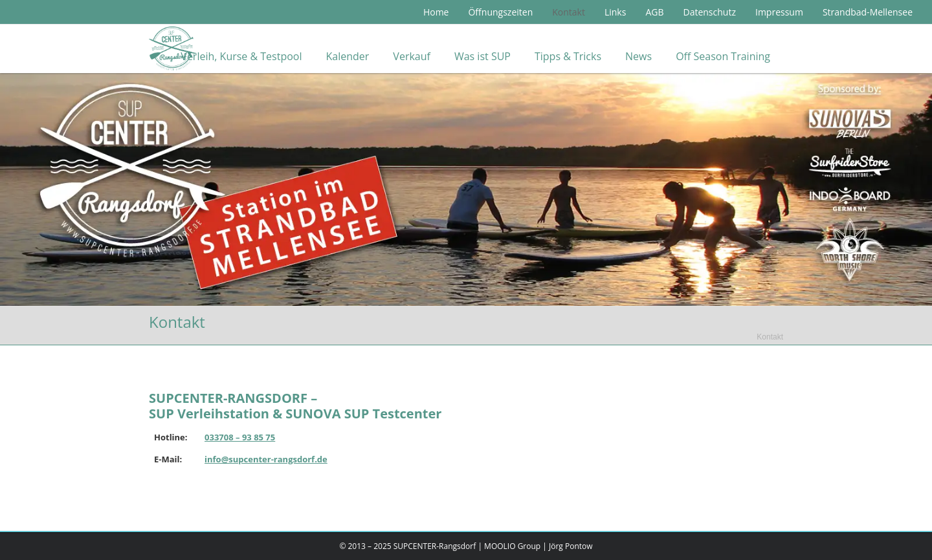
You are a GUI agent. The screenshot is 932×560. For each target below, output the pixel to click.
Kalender (348, 56)
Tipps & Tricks (568, 56)
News (638, 56)
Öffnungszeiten (500, 12)
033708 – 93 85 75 (240, 437)
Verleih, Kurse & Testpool (241, 56)
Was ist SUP (483, 56)
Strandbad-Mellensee (868, 12)
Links (615, 12)
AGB (654, 12)
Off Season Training (723, 56)
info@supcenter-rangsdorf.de (266, 459)
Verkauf (412, 56)
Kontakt (569, 12)
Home (436, 12)
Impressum (779, 12)
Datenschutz (709, 12)
